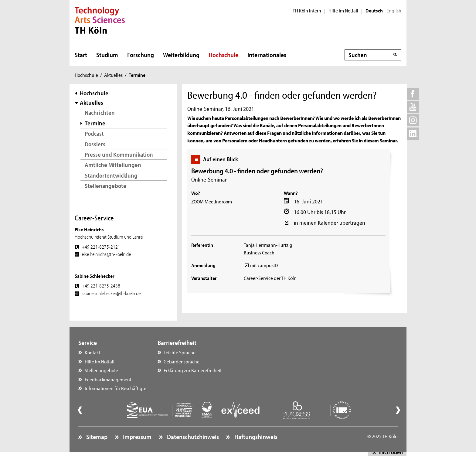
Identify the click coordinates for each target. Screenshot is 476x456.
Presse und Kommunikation (119, 154)
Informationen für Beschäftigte (116, 388)
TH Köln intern (307, 11)
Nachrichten (100, 112)
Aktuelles (113, 75)
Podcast (94, 133)
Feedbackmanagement (108, 379)
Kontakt (92, 352)
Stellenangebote (105, 186)
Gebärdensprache (182, 361)
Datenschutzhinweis (192, 437)
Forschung (141, 55)
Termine (95, 123)
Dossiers (95, 144)
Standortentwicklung (111, 175)
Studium (107, 55)
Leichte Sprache (180, 352)
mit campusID (264, 265)
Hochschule (223, 55)
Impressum (137, 437)
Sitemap (96, 437)
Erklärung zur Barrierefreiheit (193, 370)
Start (81, 55)
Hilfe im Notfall (343, 11)
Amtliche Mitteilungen (113, 165)
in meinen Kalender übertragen (330, 223)
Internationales (267, 55)
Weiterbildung (181, 55)
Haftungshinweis (255, 437)
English (394, 11)
